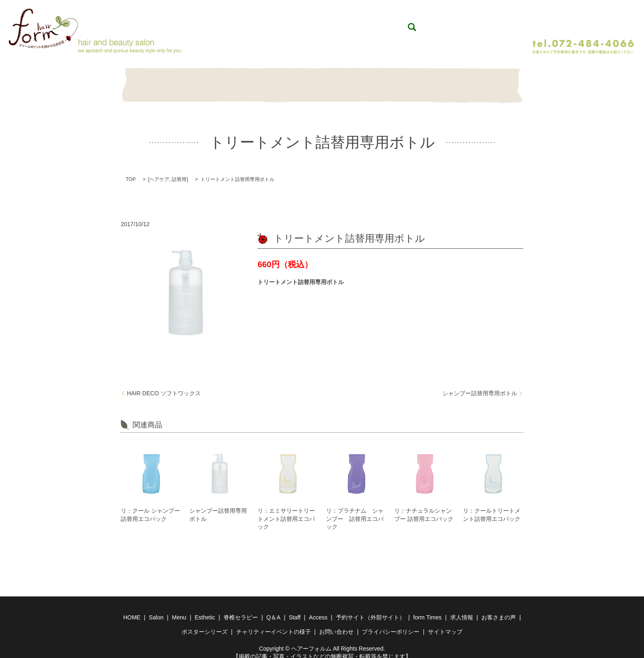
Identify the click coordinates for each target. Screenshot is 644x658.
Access (318, 609)
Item (408, 81)
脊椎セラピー (322, 81)
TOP (131, 171)
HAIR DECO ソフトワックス (164, 385)
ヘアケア (159, 171)
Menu (236, 81)
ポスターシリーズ (205, 623)
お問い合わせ (336, 623)
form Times (427, 609)
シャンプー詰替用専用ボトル (480, 385)
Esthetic (279, 81)
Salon (193, 81)
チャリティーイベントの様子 (274, 623)
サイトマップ (445, 623)
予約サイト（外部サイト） (370, 609)
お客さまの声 (499, 609)
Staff (451, 81)
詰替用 (179, 171)
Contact (494, 81)
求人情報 (462, 609)
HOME (150, 81)
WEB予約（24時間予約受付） (580, 22)
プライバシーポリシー (391, 623)
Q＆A (365, 81)
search (519, 22)
